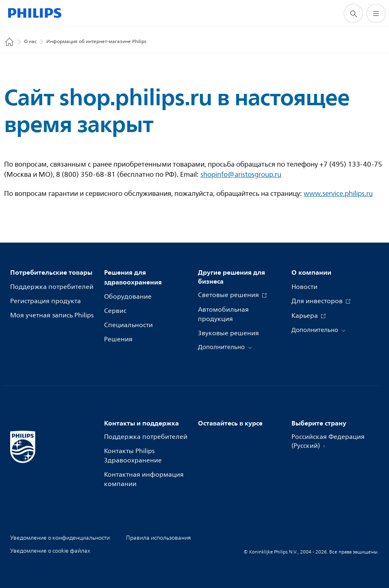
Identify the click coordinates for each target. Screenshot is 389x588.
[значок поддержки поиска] (353, 13)
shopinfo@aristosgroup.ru (241, 175)
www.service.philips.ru (338, 194)
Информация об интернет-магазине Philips (96, 42)
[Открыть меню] (376, 13)
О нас (30, 42)
